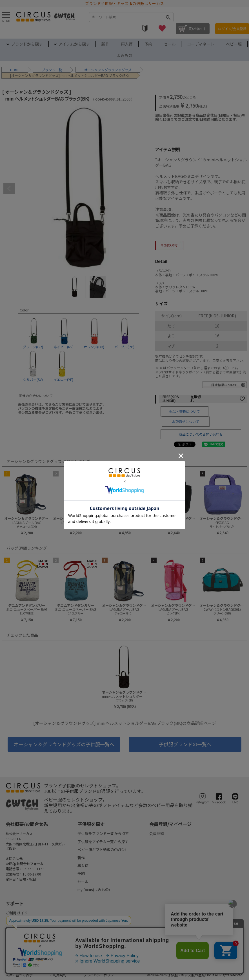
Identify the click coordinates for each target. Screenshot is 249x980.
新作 (105, 44)
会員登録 (157, 833)
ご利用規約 (58, 975)
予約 (148, 44)
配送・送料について (22, 929)
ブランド (48, 70)
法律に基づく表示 (19, 975)
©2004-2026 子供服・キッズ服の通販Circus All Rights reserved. (195, 975)
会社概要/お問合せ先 (27, 824)
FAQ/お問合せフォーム (26, 864)
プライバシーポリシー (100, 975)
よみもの (124, 55)
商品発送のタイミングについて (31, 921)
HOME (15, 70)
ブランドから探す (27, 44)
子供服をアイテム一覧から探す (103, 842)
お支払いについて (20, 937)
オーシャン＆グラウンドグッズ (108, 70)
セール (170, 44)
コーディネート (201, 44)
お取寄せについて (186, 421)
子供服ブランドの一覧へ (185, 744)
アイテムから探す (74, 44)
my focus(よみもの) (94, 889)
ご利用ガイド (17, 913)
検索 (168, 17)
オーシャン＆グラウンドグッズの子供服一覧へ (64, 744)
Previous (9, 189)
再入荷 (127, 44)
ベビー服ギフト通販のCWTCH (102, 849)
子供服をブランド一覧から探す (103, 833)
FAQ (9, 953)
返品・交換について (184, 411)
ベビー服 (234, 44)
